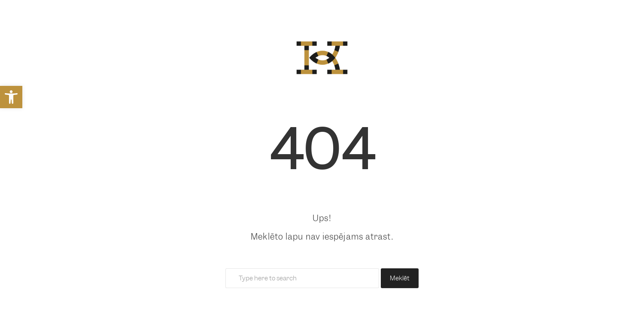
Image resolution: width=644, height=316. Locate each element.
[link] (11, 97)
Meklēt (400, 278)
